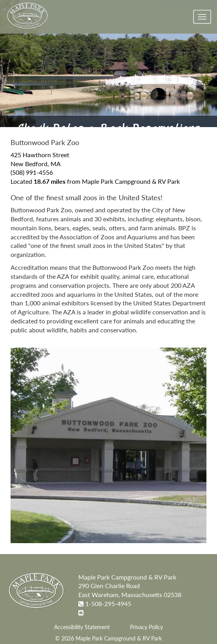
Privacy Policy (146, 627)
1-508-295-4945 (108, 604)
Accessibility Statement (82, 627)
